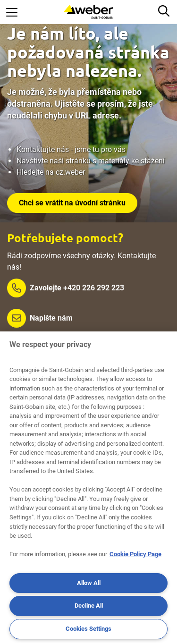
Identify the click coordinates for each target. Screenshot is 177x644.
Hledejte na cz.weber (51, 172)
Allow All (89, 583)
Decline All (89, 606)
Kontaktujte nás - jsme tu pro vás (71, 149)
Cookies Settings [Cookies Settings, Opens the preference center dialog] (88, 629)
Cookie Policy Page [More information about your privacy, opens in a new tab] (135, 554)
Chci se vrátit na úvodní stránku (72, 203)
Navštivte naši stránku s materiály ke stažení (91, 161)
